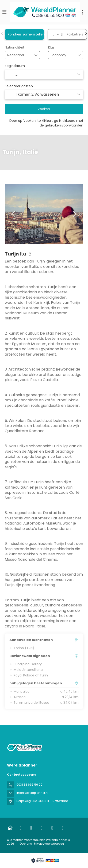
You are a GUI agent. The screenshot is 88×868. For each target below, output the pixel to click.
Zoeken (44, 109)
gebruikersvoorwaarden (64, 125)
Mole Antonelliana (26, 670)
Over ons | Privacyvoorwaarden (42, 844)
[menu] (83, 12)
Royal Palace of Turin (29, 675)
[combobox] (19, 55)
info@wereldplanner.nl (32, 793)
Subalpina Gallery (26, 664)
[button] (2, 33)
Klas (51, 47)
